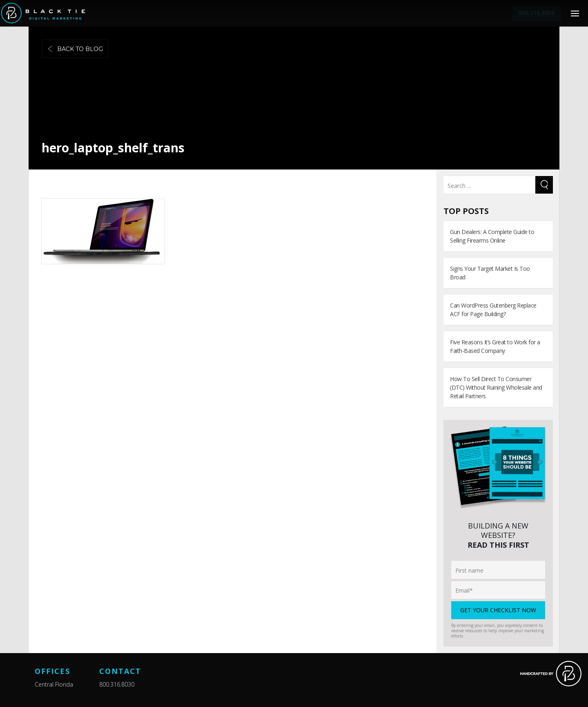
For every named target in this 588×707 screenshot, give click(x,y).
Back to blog (75, 49)
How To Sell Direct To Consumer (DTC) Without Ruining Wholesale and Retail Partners (496, 387)
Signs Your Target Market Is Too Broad (490, 273)
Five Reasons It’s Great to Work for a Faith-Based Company (495, 346)
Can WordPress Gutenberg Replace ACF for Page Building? (493, 310)
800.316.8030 (117, 684)
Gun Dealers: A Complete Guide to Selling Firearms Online (492, 236)
